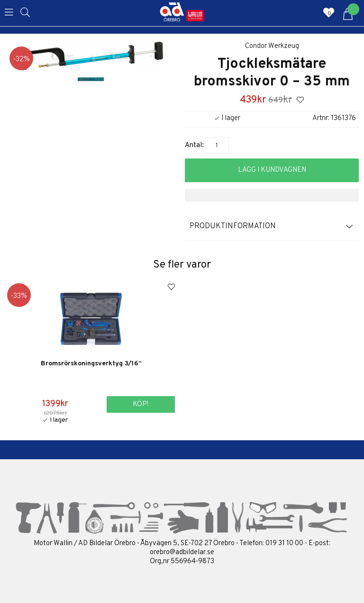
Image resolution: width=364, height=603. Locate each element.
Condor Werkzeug (272, 46)
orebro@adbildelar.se (182, 552)
